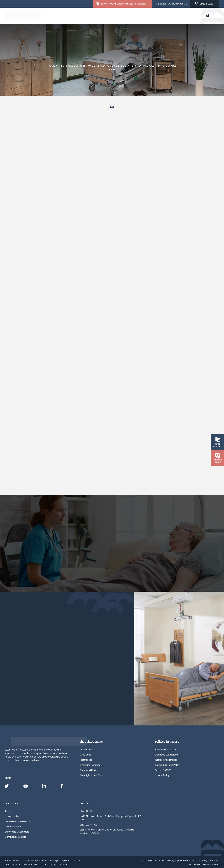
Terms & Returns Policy (167, 765)
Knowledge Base (14, 827)
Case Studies (12, 816)
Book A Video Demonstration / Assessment (124, 4)
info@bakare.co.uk (90, 843)
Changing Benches (90, 765)
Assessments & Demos (17, 821)
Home (51, 66)
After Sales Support (72, 66)
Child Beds (85, 755)
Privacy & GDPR (163, 770)
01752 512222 (206, 4)
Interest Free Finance (166, 760)
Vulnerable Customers (17, 832)
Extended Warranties (166, 755)
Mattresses (86, 760)
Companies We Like (15, 837)
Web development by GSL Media (204, 864)
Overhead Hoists (89, 770)
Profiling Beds (87, 750)
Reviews (9, 811)
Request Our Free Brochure (173, 4)
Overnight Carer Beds (91, 775)
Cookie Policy (162, 775)
